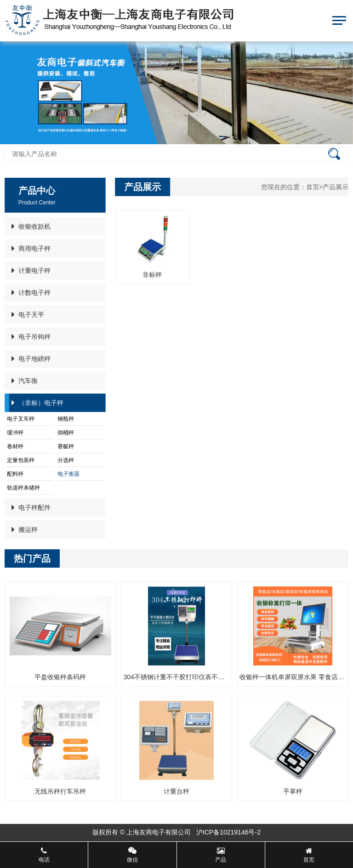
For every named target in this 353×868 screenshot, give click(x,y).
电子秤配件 (30, 507)
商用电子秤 (30, 248)
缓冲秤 (14, 433)
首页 (313, 187)
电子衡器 (68, 474)
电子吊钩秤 (30, 337)
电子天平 (27, 315)
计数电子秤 (30, 293)
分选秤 (65, 460)
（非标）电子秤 (37, 403)
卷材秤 (14, 446)
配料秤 (14, 474)
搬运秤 (24, 530)
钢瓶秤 (65, 419)
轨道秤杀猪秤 (23, 488)
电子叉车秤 (20, 419)
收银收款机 (30, 226)
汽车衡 (24, 381)
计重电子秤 (30, 271)
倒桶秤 (65, 433)
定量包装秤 (20, 460)
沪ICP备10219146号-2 (228, 832)
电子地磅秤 (30, 359)
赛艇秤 (65, 446)
